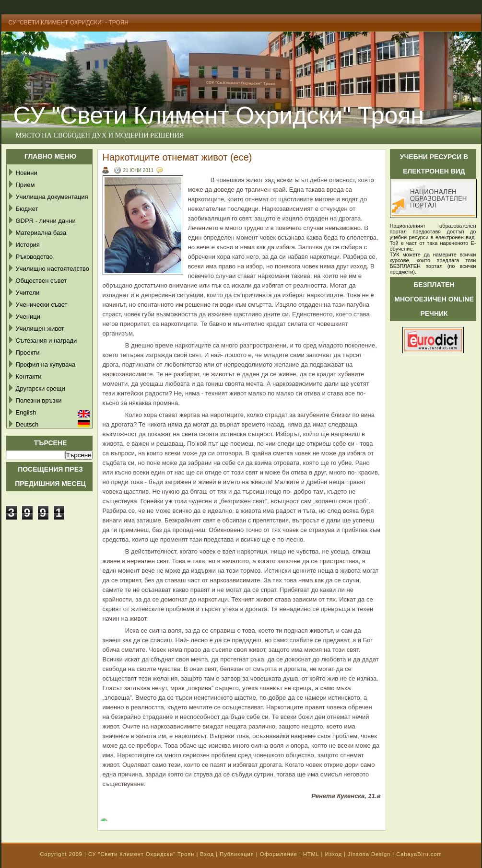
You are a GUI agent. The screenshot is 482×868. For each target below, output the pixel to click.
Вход (207, 854)
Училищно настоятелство (53, 269)
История (28, 245)
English (26, 412)
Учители (28, 293)
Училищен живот (40, 329)
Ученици (28, 317)
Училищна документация (52, 197)
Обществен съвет (41, 281)
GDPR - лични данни (46, 221)
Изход (333, 854)
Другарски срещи (41, 388)
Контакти (29, 376)
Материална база (41, 233)
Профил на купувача (46, 365)
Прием (25, 185)
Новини (27, 173)
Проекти (28, 353)
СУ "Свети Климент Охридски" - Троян (69, 23)
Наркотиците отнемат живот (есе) (177, 157)
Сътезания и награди (47, 341)
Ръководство (35, 257)
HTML (311, 854)
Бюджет (27, 209)
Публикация (237, 854)
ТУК (395, 255)
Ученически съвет (42, 305)
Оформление (279, 854)
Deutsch (27, 424)
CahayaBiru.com (419, 854)
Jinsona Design (369, 854)
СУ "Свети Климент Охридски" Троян (141, 854)
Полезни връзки (39, 400)
